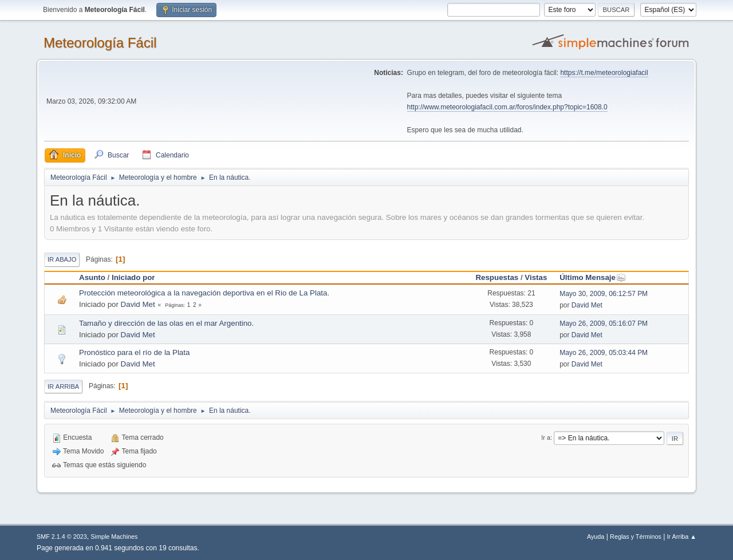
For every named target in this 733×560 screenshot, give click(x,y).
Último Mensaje (593, 277)
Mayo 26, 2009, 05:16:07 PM (604, 324)
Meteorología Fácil (100, 43)
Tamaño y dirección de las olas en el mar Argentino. (166, 323)
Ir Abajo (62, 259)
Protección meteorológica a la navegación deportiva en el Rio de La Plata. (204, 293)
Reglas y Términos (636, 537)
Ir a (546, 437)
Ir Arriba (63, 387)
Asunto (92, 277)
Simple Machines (114, 537)
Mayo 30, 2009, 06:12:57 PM (604, 294)
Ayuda (596, 537)
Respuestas (497, 277)
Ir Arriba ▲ (682, 537)
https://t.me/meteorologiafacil (604, 73)
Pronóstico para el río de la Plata (134, 352)
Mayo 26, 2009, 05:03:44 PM (604, 353)
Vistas (536, 277)
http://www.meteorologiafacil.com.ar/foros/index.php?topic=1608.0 (507, 107)
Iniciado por (133, 277)
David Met (138, 304)
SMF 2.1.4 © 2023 (62, 537)
